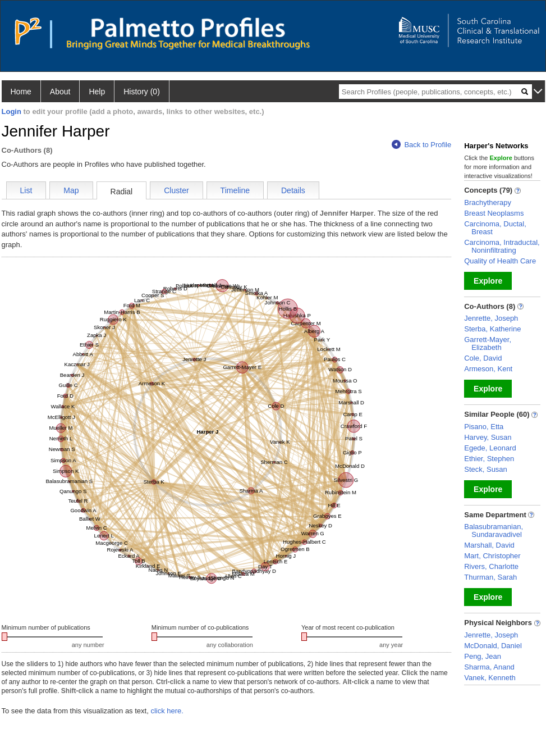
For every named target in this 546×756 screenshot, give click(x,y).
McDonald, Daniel (493, 646)
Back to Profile (421, 145)
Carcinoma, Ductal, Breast (495, 228)
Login (12, 111)
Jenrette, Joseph (491, 318)
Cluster (176, 190)
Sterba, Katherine (492, 329)
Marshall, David (489, 545)
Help (97, 92)
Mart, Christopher (492, 556)
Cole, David (483, 358)
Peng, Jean (483, 656)
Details (293, 190)
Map (71, 190)
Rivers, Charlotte (491, 566)
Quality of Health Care (500, 261)
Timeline (235, 190)
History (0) (142, 92)
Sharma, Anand (489, 667)
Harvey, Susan (488, 437)
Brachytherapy (488, 202)
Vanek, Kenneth (490, 678)
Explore (488, 281)
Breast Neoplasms (494, 213)
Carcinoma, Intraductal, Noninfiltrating (502, 246)
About (60, 92)
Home (21, 92)
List (26, 190)
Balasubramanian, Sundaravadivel (494, 530)
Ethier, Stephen (489, 459)
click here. (167, 711)
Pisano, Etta (484, 427)
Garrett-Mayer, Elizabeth (488, 343)
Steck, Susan (486, 469)
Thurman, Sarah (490, 577)
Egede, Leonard (490, 448)
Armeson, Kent (488, 369)
